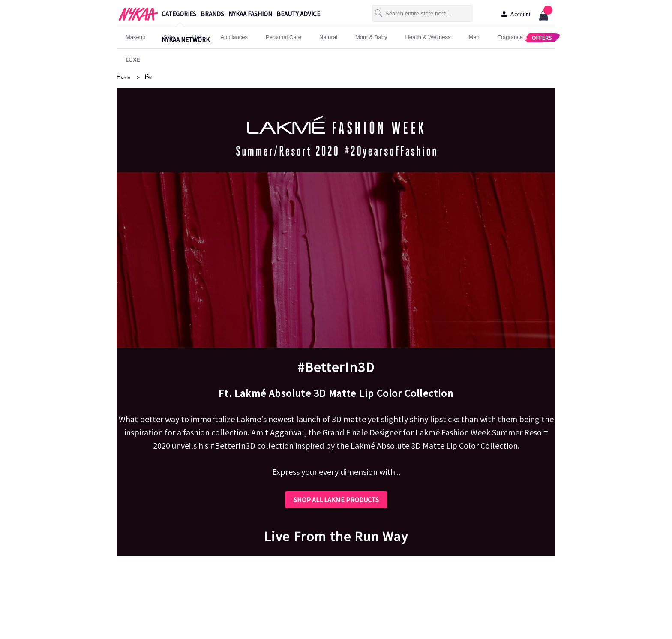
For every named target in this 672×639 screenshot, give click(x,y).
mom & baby (371, 37)
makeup (135, 37)
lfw (148, 77)
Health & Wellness (428, 37)
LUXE (133, 60)
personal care (283, 37)
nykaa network (186, 40)
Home (123, 77)
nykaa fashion (250, 14)
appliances (234, 37)
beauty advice (298, 14)
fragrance (510, 37)
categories (179, 14)
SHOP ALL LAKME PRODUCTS (336, 500)
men (474, 37)
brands (212, 14)
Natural (328, 37)
